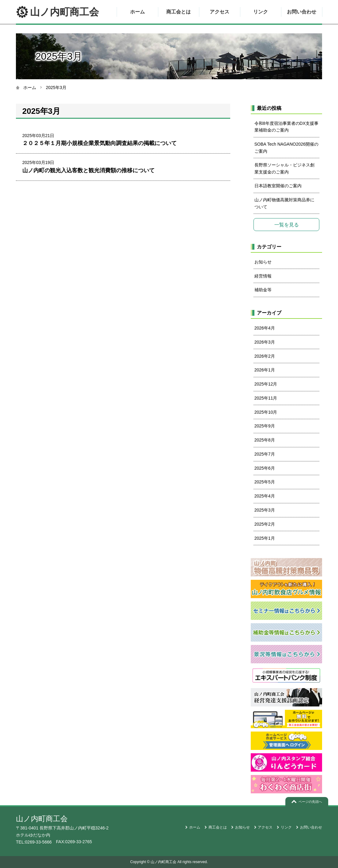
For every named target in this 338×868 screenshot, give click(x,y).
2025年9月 (265, 426)
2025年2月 (265, 524)
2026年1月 (265, 370)
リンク (261, 12)
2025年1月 (265, 538)
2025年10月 (266, 412)
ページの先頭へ (310, 802)
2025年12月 (266, 384)
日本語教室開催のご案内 (278, 186)
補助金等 (263, 290)
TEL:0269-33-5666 (34, 842)
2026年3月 (265, 342)
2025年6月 (265, 468)
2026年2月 (265, 356)
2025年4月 (265, 496)
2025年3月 (265, 510)
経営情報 (263, 276)
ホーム (137, 12)
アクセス (220, 12)
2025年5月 (265, 482)
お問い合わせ (302, 12)
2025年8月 (265, 440)
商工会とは (178, 12)
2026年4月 (265, 328)
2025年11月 (266, 398)
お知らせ (263, 262)
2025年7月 (265, 454)
